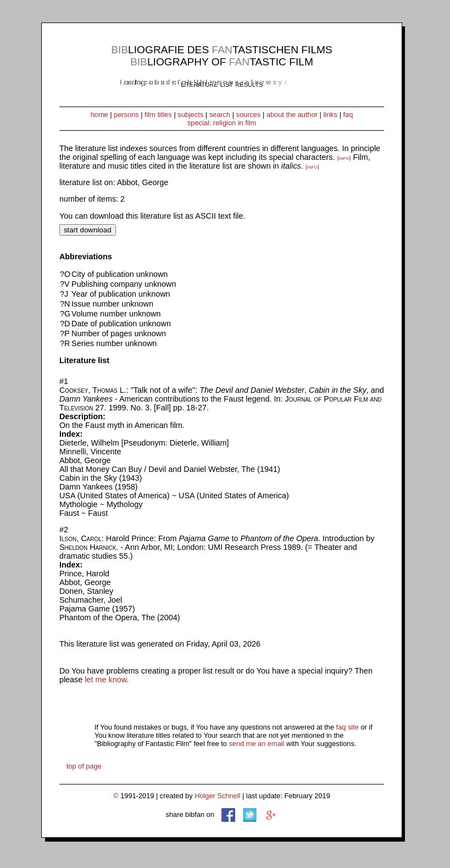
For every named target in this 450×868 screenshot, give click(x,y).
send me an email (256, 744)
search (220, 115)
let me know (105, 680)
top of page (84, 766)
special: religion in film (222, 123)
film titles (158, 115)
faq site (348, 727)
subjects (190, 115)
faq (348, 115)
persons (126, 115)
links (330, 115)
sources (249, 115)
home (99, 115)
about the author (292, 115)
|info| (344, 158)
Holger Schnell (217, 796)
